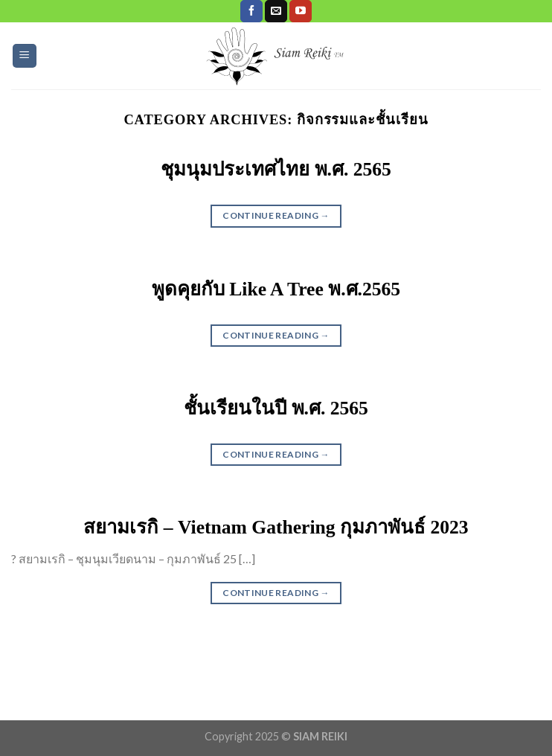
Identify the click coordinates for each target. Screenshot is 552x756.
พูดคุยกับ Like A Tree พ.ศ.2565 (276, 289)
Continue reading (276, 215)
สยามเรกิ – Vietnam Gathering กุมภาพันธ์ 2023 (276, 527)
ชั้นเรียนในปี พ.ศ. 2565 (276, 408)
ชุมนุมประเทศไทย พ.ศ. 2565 (276, 169)
